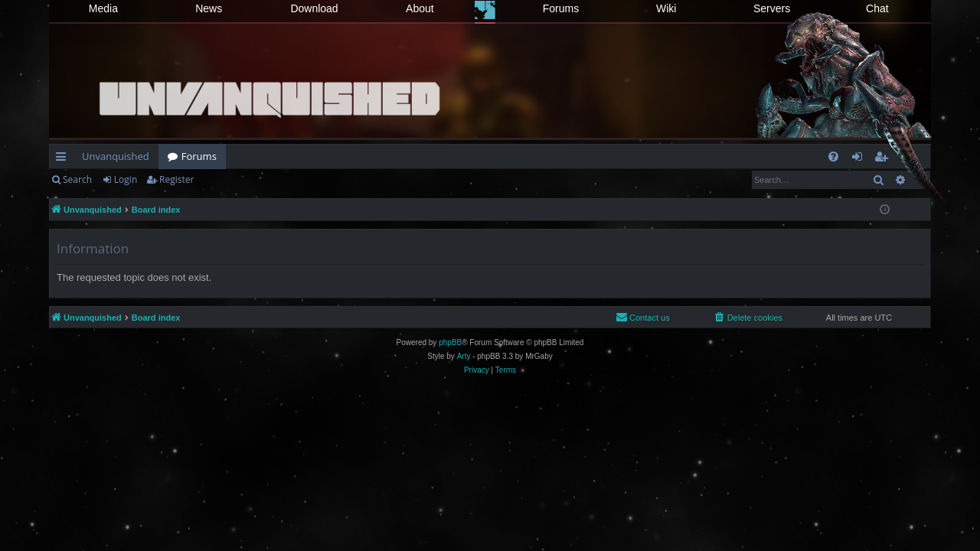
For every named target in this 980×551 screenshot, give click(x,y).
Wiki (666, 8)
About (420, 8)
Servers (772, 8)
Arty (464, 356)
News (209, 8)
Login (126, 179)
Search (77, 179)
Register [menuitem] (884, 159)
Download (314, 8)
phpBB (450, 342)
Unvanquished (116, 156)
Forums (561, 8)
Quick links (64, 159)
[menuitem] (833, 156)
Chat (877, 8)
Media (103, 8)
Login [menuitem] (860, 159)
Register (176, 179)
